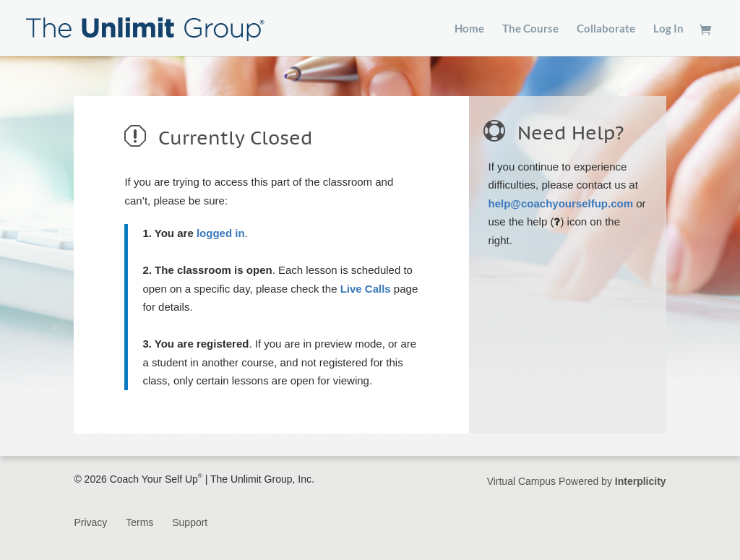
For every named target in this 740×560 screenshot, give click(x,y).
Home (469, 29)
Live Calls (366, 289)
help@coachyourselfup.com (561, 203)
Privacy (90, 522)
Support (190, 522)
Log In (668, 29)
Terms (139, 522)
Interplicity (641, 481)
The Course (530, 29)
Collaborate (606, 29)
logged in (221, 233)
